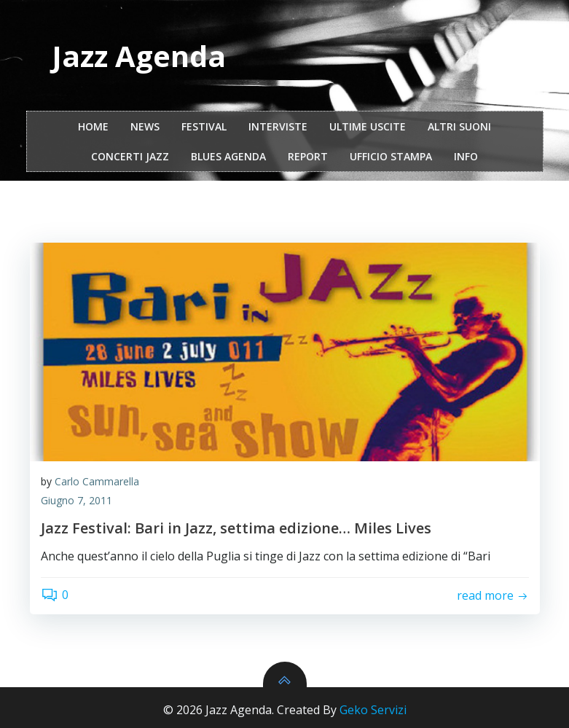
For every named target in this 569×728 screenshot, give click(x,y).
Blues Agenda (228, 156)
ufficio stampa (391, 156)
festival (204, 126)
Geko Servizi (373, 710)
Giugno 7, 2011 (76, 500)
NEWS (145, 126)
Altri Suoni (459, 126)
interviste (278, 126)
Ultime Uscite (368, 126)
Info (466, 156)
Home (93, 126)
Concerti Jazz (130, 156)
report (308, 156)
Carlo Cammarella (97, 481)
